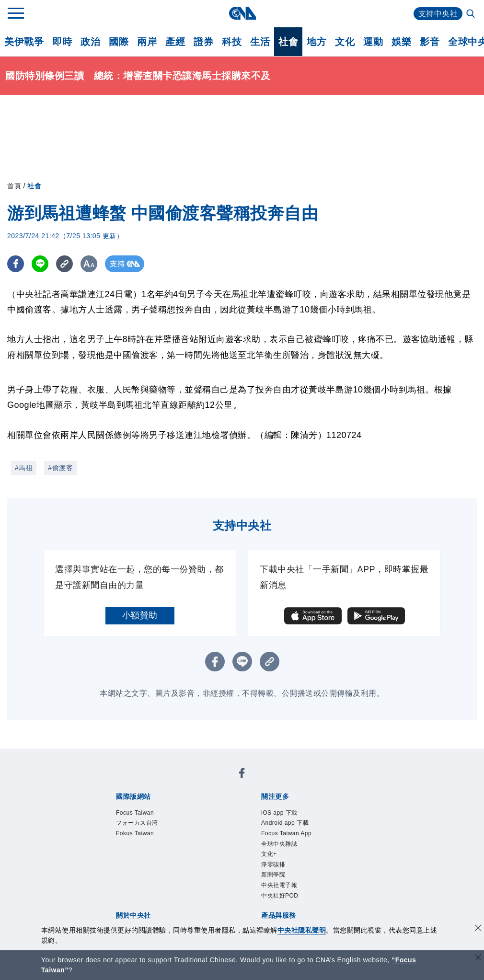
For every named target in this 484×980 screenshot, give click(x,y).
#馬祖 (24, 468)
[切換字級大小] (89, 264)
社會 (288, 42)
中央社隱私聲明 (302, 930)
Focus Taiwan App (286, 833)
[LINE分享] (40, 264)
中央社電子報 (279, 885)
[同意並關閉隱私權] (478, 929)
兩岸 (147, 42)
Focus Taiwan (135, 813)
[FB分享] (16, 264)
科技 (232, 42)
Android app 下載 (285, 823)
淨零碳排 (273, 865)
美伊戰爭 (24, 42)
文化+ (269, 854)
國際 (119, 42)
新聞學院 (273, 875)
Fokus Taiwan (135, 833)
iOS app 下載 (279, 813)
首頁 (14, 186)
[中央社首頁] (242, 13)
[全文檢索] (472, 14)
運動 (373, 42)
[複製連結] (64, 264)
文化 (345, 42)
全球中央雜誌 (279, 844)
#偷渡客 (60, 468)
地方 (317, 42)
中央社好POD (280, 896)
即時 (62, 42)
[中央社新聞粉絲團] (242, 775)
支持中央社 (438, 14)
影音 (430, 42)
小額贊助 (140, 615)
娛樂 (401, 42)
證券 (203, 42)
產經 (175, 42)
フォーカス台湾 (137, 823)
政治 (90, 42)
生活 (260, 42)
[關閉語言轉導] (478, 959)
